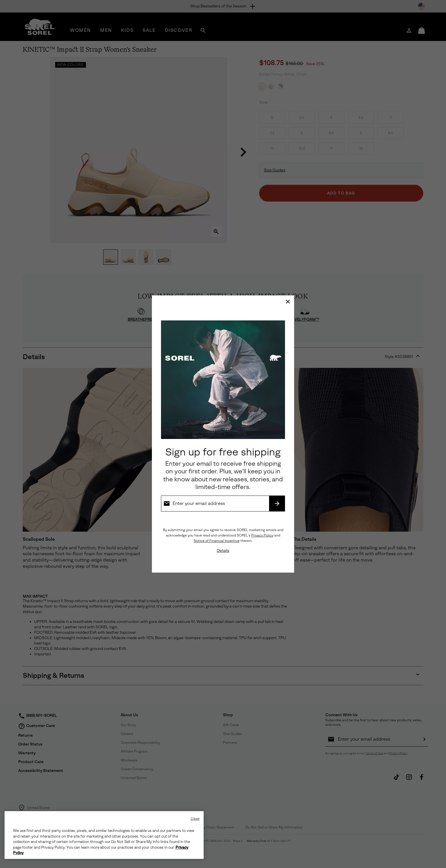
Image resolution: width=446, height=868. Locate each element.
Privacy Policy (262, 535)
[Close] (288, 302)
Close (195, 819)
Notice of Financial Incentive (217, 541)
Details (223, 551)
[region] (104, 835)
